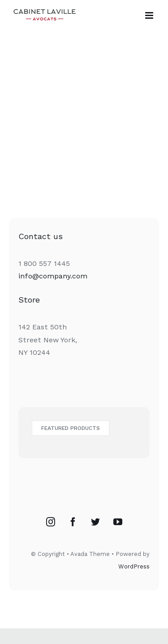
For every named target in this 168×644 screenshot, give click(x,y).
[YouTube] (118, 522)
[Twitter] (95, 522)
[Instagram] (51, 522)
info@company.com (53, 276)
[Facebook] (73, 522)
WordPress (134, 566)
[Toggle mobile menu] (150, 15)
